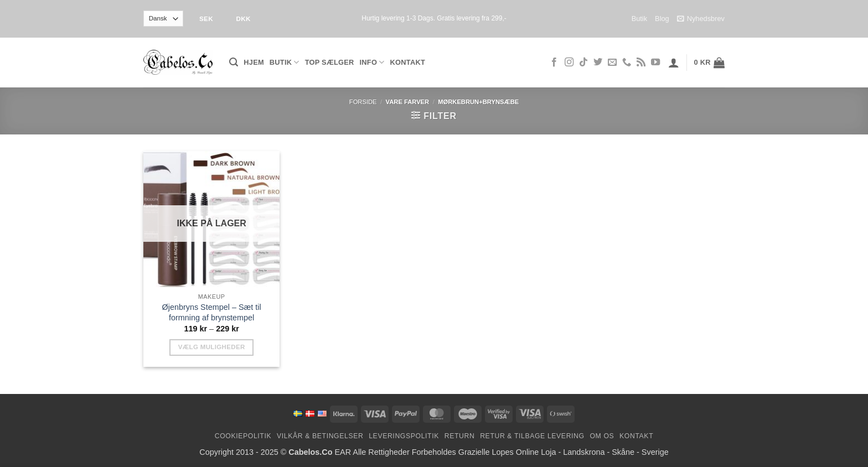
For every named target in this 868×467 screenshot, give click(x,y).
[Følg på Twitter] (598, 63)
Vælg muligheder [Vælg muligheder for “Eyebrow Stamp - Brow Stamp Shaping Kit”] (212, 347)
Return (460, 436)
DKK (243, 19)
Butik (639, 19)
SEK (206, 19)
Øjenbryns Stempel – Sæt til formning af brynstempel (212, 312)
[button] (234, 62)
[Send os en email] (612, 63)
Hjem (254, 62)
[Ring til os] (627, 63)
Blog (662, 19)
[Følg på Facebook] (554, 63)
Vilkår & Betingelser (320, 436)
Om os (602, 436)
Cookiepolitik (243, 436)
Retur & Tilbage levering (532, 436)
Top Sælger (330, 62)
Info (372, 62)
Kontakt (408, 62)
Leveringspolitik (404, 436)
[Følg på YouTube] (655, 63)
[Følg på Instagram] (569, 63)
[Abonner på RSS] (641, 63)
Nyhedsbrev (701, 19)
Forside (363, 102)
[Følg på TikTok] (583, 63)
